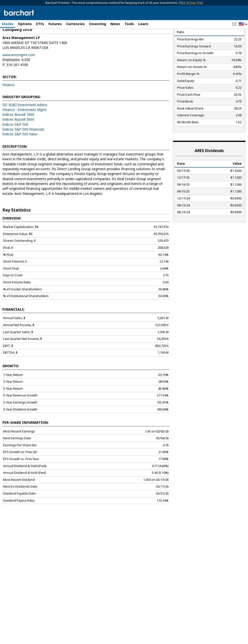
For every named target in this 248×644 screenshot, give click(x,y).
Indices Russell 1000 (18, 138)
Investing (98, 24)
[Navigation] (44, 42)
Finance (8, 108)
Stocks (8, 24)
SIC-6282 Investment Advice (25, 128)
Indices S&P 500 (15, 148)
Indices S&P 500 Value (20, 157)
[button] (243, 24)
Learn (143, 24)
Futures (55, 24)
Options (25, 24)
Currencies (75, 24)
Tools (129, 24)
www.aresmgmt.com (19, 78)
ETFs (40, 24)
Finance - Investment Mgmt (25, 133)
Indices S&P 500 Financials (23, 153)
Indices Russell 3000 (18, 143)
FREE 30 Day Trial (191, 3)
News (115, 24)
